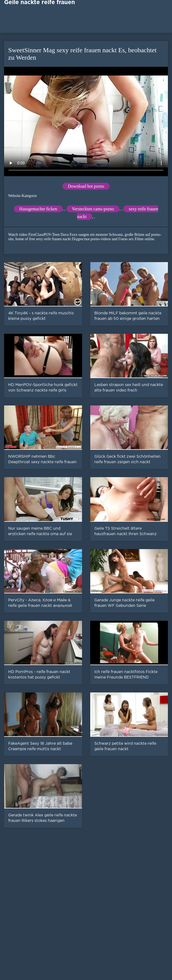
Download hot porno (86, 186)
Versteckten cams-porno (93, 209)
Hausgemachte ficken (38, 209)
